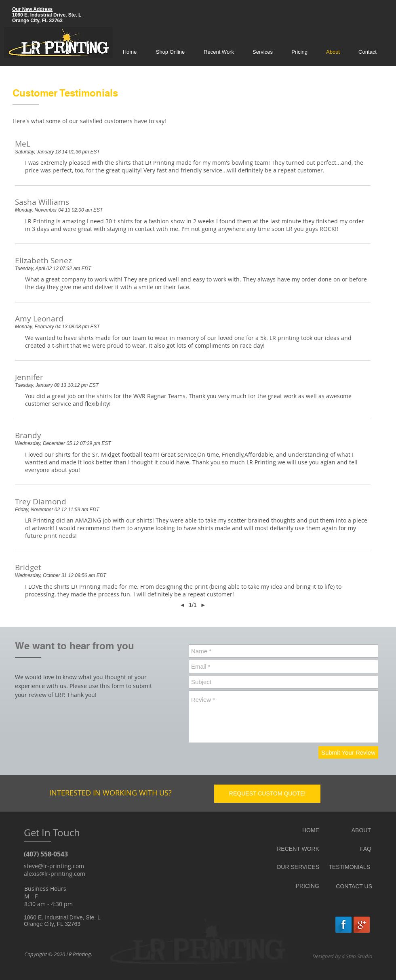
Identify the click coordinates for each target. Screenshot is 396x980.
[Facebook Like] (315, 924)
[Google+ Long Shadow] (362, 925)
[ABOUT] (357, 830)
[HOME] (293, 830)
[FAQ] (355, 849)
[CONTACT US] (354, 887)
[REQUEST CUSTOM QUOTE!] (267, 794)
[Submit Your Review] (348, 752)
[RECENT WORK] (293, 849)
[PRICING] (293, 886)
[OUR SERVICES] (293, 867)
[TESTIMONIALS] (349, 867)
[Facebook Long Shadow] (343, 925)
